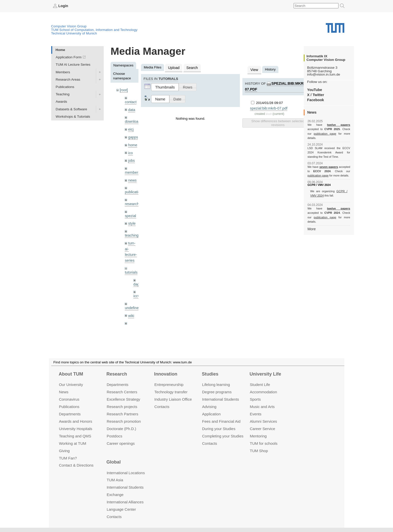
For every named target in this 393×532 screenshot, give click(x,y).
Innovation (166, 374)
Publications (65, 87)
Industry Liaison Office (173, 399)
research (131, 200)
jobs (131, 158)
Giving (64, 450)
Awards (61, 102)
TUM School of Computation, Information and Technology (94, 30)
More (311, 220)
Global (114, 462)
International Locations (126, 473)
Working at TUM (72, 443)
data (131, 109)
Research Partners (123, 414)
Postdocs (115, 436)
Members (63, 72)
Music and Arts (262, 407)
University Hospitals (75, 428)
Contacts (162, 407)
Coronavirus (69, 399)
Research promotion (124, 421)
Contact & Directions (76, 465)
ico (130, 151)
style (132, 219)
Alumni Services (263, 421)
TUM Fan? (68, 458)
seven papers (329, 162)
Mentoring (258, 436)
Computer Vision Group (69, 26)
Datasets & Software (72, 109)
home (132, 143)
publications (134, 189)
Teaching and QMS (75, 436)
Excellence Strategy (123, 399)
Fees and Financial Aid (221, 421)
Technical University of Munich (74, 33)
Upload (173, 67)
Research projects (122, 407)
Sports (255, 399)
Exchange (115, 495)
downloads (133, 121)
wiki (131, 309)
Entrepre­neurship (169, 385)
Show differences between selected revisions (278, 122)
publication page (318, 133)
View (254, 69)
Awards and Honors (75, 421)
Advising (209, 407)
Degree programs (217, 392)
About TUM (71, 374)
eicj (131, 128)
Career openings (121, 443)
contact (130, 101)
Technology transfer (171, 392)
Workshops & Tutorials (73, 116)
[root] (124, 90)
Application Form (69, 57)
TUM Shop (259, 450)
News (64, 392)
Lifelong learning (216, 385)
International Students (220, 399)
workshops (133, 320)
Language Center (121, 509)
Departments (70, 414)
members (132, 170)
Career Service (262, 428)
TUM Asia (115, 480)
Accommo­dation (263, 392)
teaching (131, 231)
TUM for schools (264, 443)
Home (60, 50)
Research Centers (122, 392)
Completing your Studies (223, 436)
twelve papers (329, 125)
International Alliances (125, 502)
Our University (71, 385)
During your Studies (219, 428)
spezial (130, 212)
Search (191, 67)
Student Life (260, 385)
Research (117, 374)
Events (256, 414)
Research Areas (68, 79)
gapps (133, 136)
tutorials (131, 267)
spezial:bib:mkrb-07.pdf (268, 107)
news (132, 177)
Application (211, 414)
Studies (210, 374)
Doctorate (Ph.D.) (121, 428)
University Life (265, 374)
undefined (132, 301)
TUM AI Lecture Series (73, 65)
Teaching (63, 94)
